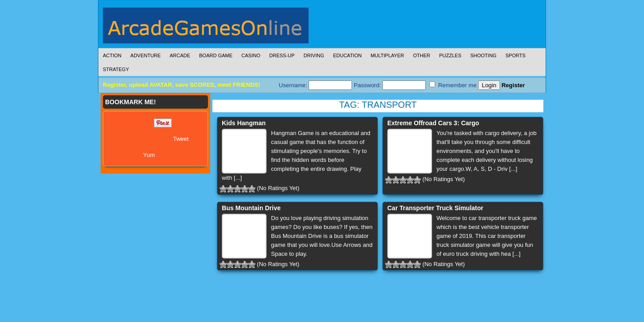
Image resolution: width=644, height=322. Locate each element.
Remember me (453, 85)
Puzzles (450, 55)
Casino (251, 55)
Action (112, 55)
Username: (315, 85)
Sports (515, 55)
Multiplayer (388, 55)
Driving (314, 55)
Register (513, 85)
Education (347, 55)
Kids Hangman (244, 123)
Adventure (146, 55)
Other (422, 55)
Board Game (216, 55)
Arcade (180, 55)
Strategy (116, 69)
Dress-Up (282, 55)
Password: (390, 85)
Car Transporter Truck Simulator (435, 208)
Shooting (483, 55)
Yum (149, 155)
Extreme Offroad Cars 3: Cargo (433, 123)
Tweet (181, 139)
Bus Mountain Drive (251, 208)
